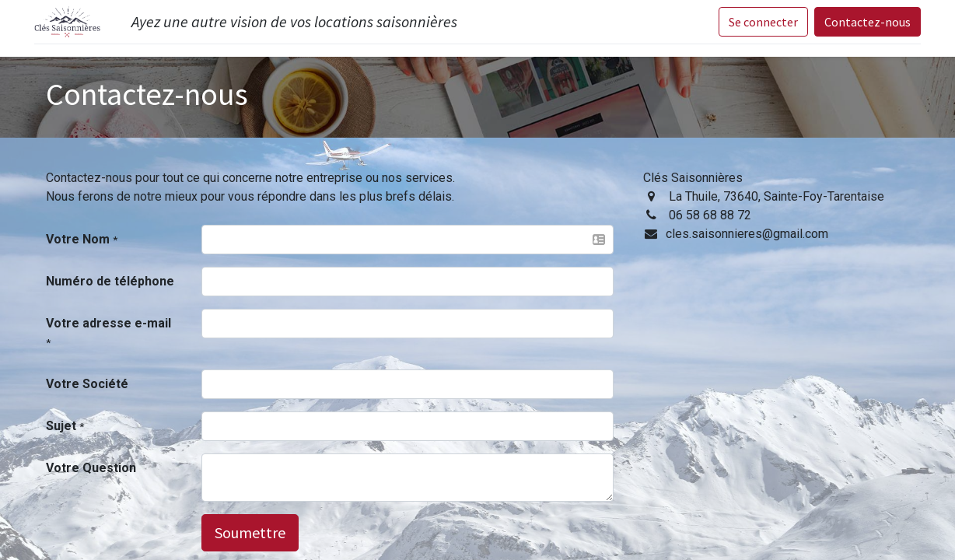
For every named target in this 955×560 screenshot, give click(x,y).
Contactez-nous (868, 22)
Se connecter (763, 22)
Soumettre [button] (250, 532)
